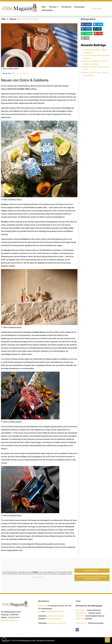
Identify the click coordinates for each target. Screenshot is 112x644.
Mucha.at (79, 619)
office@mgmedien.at (9, 620)
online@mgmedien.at (55, 616)
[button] (54, 7)
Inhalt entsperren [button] (92, 571)
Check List (80, 616)
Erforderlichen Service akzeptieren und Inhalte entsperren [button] (92, 578)
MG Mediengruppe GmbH (55, 611)
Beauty (13, 19)
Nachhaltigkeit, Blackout (94, 616)
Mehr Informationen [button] (38, 577)
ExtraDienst (80, 610)
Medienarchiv (81, 623)
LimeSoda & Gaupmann (57, 623)
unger (27, 73)
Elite (4, 19)
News (10, 73)
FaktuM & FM (81, 613)
